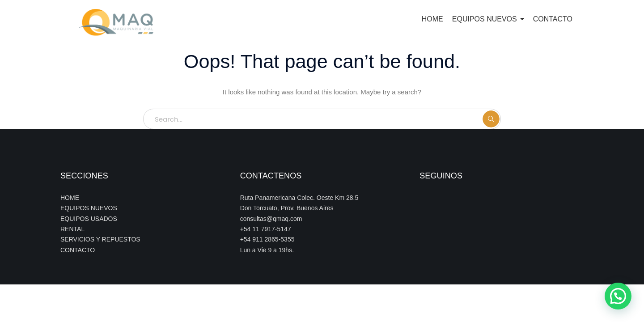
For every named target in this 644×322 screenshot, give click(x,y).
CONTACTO (78, 250)
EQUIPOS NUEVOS (89, 208)
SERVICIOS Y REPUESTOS (100, 239)
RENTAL (72, 229)
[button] (618, 296)
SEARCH (491, 119)
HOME (70, 198)
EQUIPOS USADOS (89, 219)
